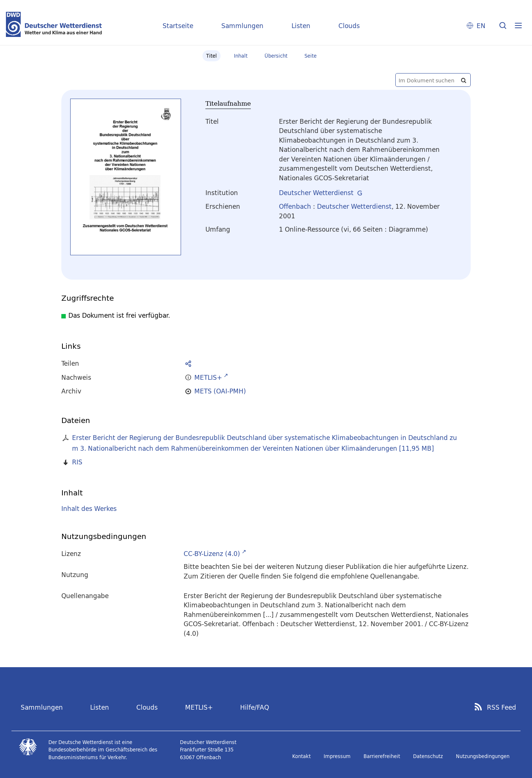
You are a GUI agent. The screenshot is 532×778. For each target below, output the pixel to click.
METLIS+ (199, 707)
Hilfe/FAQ (255, 707)
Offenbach (295, 206)
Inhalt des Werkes (89, 509)
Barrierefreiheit (382, 756)
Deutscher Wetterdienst (316, 193)
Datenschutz (428, 756)
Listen (301, 26)
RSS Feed (502, 707)
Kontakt (301, 756)
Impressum (337, 756)
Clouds (349, 26)
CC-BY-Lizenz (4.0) (212, 554)
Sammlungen (242, 26)
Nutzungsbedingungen (483, 756)
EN (481, 26)
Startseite (178, 26)
